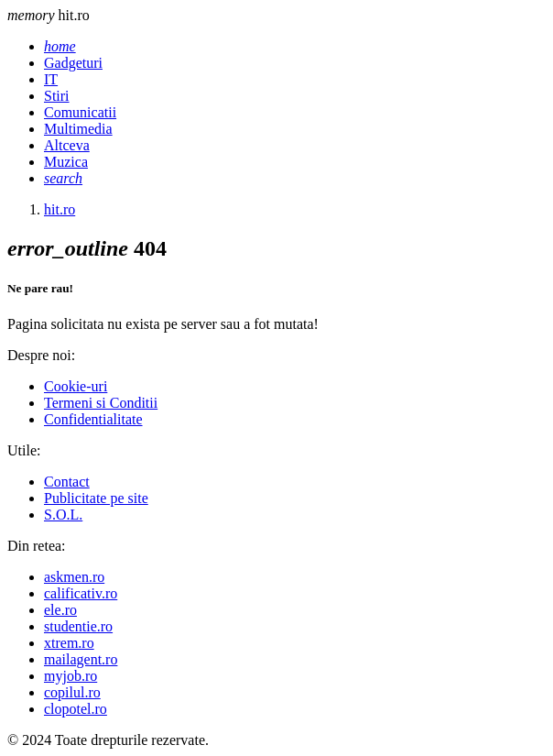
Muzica (66, 162)
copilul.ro (72, 692)
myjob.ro (70, 676)
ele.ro (60, 610)
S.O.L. (63, 515)
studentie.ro (78, 626)
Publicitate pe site (96, 498)
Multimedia (78, 129)
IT (51, 79)
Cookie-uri (76, 386)
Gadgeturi (73, 63)
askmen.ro (74, 577)
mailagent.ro (81, 659)
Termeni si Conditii (101, 403)
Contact (67, 482)
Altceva (67, 145)
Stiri (57, 96)
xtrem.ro (69, 643)
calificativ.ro (81, 593)
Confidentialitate (93, 419)
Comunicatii (80, 112)
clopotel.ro (76, 709)
